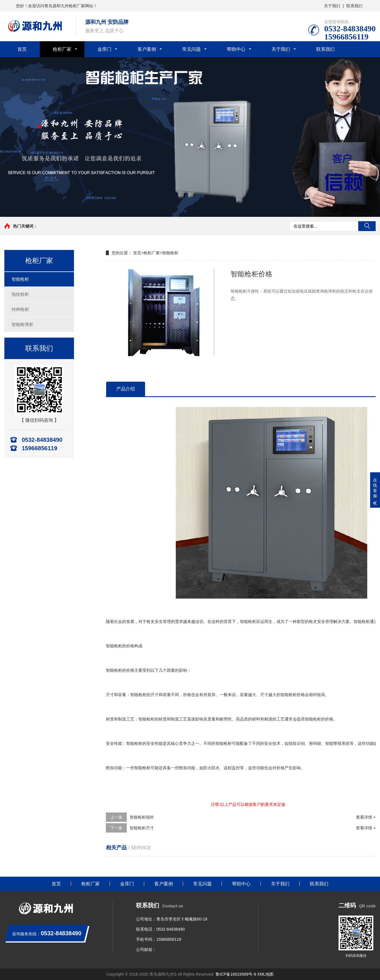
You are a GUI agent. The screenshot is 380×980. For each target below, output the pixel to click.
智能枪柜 (20, 279)
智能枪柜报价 (142, 817)
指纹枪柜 (20, 294)
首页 (22, 49)
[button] (185, 211)
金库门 (104, 49)
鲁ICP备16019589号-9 (236, 974)
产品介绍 (126, 389)
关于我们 (332, 6)
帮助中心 (236, 49)
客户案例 (147, 49)
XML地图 (266, 974)
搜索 (367, 226)
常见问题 (191, 49)
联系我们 (354, 6)
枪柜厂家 (62, 49)
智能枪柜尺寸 (142, 828)
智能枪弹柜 (22, 324)
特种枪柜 (20, 309)
